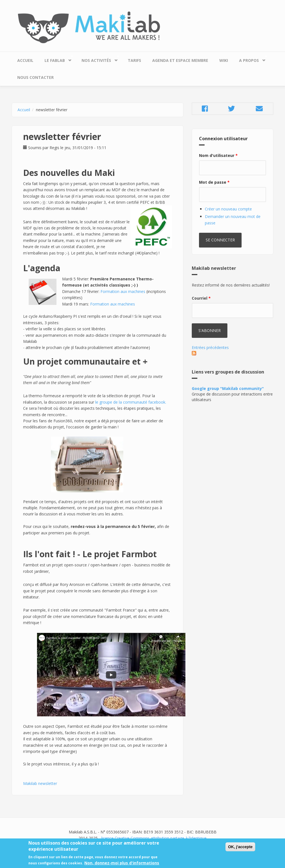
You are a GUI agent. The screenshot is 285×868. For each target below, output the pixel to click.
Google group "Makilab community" (228, 388)
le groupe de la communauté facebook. (131, 402)
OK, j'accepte (240, 849)
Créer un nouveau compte (228, 209)
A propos (250, 59)
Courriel (201, 298)
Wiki (224, 60)
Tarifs (134, 60)
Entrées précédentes (210, 347)
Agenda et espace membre (180, 60)
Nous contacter (35, 77)
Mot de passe (214, 182)
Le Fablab (56, 59)
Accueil (25, 60)
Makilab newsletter (40, 783)
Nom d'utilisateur (218, 155)
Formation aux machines (123, 291)
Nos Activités (98, 59)
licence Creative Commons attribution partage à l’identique (154, 838)
